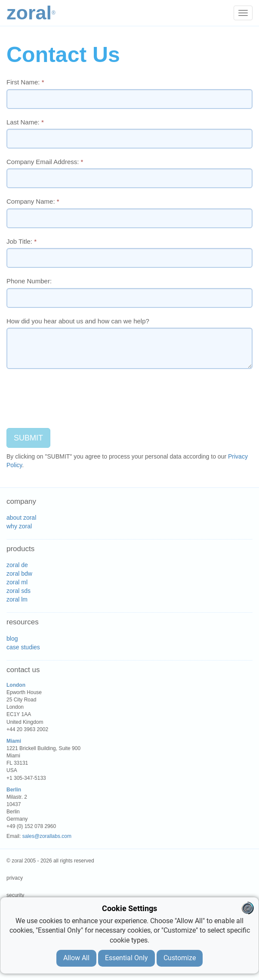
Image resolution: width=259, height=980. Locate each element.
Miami (14, 741)
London (16, 685)
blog (12, 639)
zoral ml (17, 582)
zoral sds (18, 591)
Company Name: (33, 201)
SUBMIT (28, 438)
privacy (15, 878)
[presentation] (72, 392)
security (15, 895)
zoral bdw (19, 574)
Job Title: (22, 241)
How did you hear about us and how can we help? (78, 321)
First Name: (25, 82)
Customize (180, 958)
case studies (23, 647)
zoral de (17, 565)
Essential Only (126, 958)
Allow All (76, 958)
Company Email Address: (45, 162)
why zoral (19, 526)
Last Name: (25, 122)
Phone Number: (29, 281)
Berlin (14, 790)
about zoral (21, 518)
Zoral (31, 13)
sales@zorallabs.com (47, 836)
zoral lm (17, 599)
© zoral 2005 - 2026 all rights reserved (50, 861)
